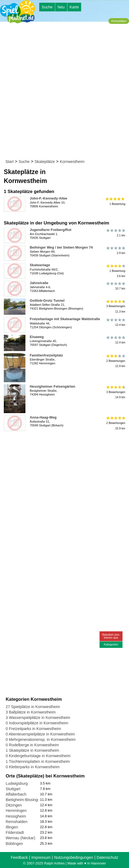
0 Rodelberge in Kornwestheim (32, 745)
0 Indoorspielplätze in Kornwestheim (37, 723)
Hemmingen (16, 811)
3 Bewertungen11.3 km (115, 306)
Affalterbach (16, 794)
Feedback (19, 857)
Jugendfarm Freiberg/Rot (51, 230)
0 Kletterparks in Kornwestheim (33, 767)
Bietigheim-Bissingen (24, 800)
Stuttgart (13, 789)
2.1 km (115, 233)
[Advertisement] (64, 91)
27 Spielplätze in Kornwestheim (33, 707)
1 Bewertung (115, 201)
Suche (47, 7)
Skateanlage (40, 265)
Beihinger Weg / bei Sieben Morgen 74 (61, 247)
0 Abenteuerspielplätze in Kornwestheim (40, 734)
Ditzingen (14, 805)
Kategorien (111, 644)
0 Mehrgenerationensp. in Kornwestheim (41, 740)
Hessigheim (16, 816)
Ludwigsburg (17, 783)
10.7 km (115, 286)
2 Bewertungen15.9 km (115, 423)
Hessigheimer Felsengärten (52, 386)
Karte (74, 7)
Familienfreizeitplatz (46, 355)
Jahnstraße (39, 283)
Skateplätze (45, 162)
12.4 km (115, 322)
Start (9, 162)
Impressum (41, 857)
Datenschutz (107, 857)
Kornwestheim (72, 162)
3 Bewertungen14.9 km (115, 392)
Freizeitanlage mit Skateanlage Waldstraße (65, 319)
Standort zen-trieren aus (111, 636)
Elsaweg (37, 337)
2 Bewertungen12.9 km (115, 361)
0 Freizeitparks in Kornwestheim (33, 729)
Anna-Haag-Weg (43, 417)
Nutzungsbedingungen (74, 857)
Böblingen (14, 844)
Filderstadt (15, 832)
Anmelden (119, 21)
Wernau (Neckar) (20, 838)
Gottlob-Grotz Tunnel (47, 300)
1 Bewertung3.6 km (115, 271)
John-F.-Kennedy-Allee (49, 198)
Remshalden (17, 822)
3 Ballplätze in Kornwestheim (31, 712)
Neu (61, 7)
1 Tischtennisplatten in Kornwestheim (38, 761)
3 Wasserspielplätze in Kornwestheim (38, 718)
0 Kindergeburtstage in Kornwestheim (38, 756)
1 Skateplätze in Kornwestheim (32, 750)
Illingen (12, 827)
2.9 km (115, 250)
